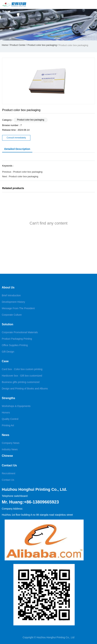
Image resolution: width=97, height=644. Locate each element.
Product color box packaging (42, 45)
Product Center (18, 45)
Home (5, 45)
